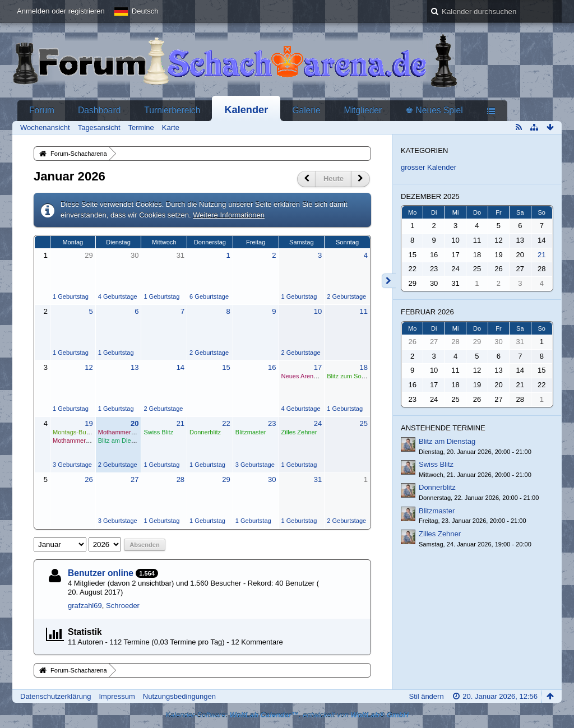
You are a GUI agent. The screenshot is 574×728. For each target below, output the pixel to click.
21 (180, 423)
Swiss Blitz (158, 432)
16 (272, 367)
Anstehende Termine (443, 428)
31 (180, 255)
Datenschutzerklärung (55, 696)
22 (226, 423)
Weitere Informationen (229, 215)
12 (89, 367)
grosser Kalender (429, 167)
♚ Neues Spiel (434, 110)
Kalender (246, 110)
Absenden (144, 545)
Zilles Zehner (299, 432)
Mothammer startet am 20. (89, 440)
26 (89, 479)
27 (135, 479)
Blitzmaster (251, 432)
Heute (334, 178)
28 (180, 479)
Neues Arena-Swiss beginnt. (320, 376)
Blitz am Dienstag (122, 440)
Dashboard (99, 110)
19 (89, 423)
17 (318, 367)
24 (318, 423)
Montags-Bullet (73, 432)
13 (135, 367)
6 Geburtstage (209, 296)
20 (135, 423)
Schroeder (123, 606)
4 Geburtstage (118, 296)
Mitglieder (363, 110)
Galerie (306, 110)
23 (272, 423)
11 (363, 311)
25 (363, 423)
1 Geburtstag (71, 296)
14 (180, 367)
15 (226, 367)
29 (89, 255)
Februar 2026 (427, 312)
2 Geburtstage (346, 296)
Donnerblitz (205, 432)
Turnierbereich (172, 110)
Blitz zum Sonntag (352, 376)
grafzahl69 (85, 606)
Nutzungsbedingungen (179, 696)
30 (135, 255)
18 (363, 367)
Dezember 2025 (430, 196)
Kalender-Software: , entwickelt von (287, 715)
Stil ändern (426, 696)
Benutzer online (101, 573)
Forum (42, 110)
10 (318, 311)
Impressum (117, 696)
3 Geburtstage (72, 465)
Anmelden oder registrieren (61, 11)
